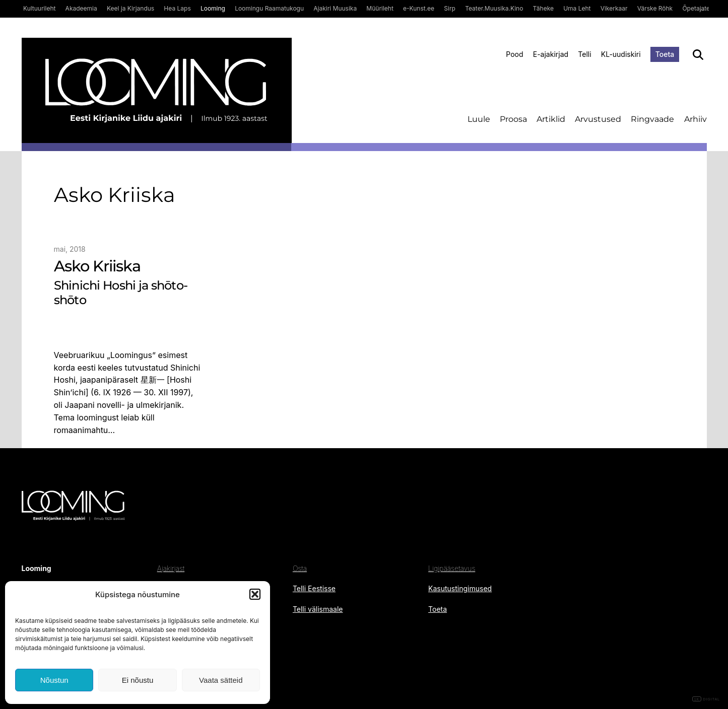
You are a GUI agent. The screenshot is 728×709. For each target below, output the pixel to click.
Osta (300, 568)
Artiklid (551, 119)
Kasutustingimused (460, 588)
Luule (479, 119)
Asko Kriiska (97, 266)
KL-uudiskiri (621, 54)
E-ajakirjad (551, 54)
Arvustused (598, 119)
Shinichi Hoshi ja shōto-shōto (121, 293)
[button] (255, 594)
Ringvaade (652, 119)
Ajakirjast (171, 568)
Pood (514, 54)
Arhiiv (696, 119)
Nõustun (54, 680)
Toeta (665, 54)
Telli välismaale (318, 609)
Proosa (513, 119)
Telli (584, 54)
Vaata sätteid (221, 680)
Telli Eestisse (314, 588)
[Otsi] (698, 55)
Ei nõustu (138, 680)
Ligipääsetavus (452, 568)
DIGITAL (706, 699)
